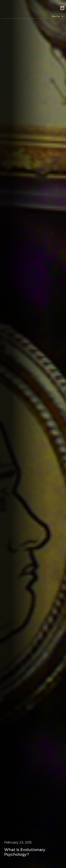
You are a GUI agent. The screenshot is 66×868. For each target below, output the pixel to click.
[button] (57, 16)
